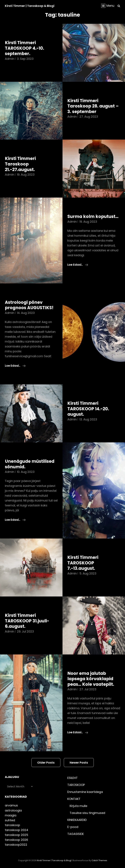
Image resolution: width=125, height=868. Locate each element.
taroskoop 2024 (17, 830)
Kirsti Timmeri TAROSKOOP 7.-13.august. (83, 563)
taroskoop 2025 (17, 835)
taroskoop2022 (16, 845)
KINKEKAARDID (77, 820)
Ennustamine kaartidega (85, 792)
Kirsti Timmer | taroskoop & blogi (30, 6)
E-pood (73, 827)
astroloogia (13, 810)
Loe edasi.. (78, 265)
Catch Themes (99, 860)
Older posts (46, 763)
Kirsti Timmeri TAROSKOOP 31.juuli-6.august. (27, 621)
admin (10, 59)
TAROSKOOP (76, 785)
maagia (11, 815)
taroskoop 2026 (16, 840)
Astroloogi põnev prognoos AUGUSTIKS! (29, 305)
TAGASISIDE (76, 834)
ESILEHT (73, 778)
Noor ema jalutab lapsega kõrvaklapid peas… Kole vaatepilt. (91, 679)
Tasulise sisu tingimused (87, 813)
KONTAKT (74, 799)
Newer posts (79, 763)
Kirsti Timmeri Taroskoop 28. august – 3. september (93, 106)
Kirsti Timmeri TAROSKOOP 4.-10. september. (24, 48)
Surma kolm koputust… (93, 216)
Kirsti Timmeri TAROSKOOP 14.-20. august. (88, 409)
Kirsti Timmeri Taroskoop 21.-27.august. (20, 164)
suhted (10, 820)
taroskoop (12, 825)
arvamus (11, 805)
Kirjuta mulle (78, 806)
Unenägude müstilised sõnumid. (30, 464)
